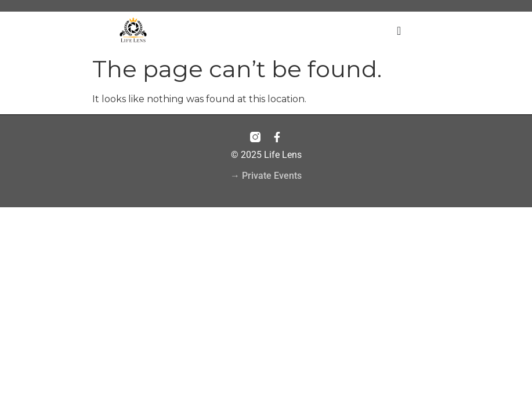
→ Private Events (266, 176)
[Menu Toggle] (399, 31)
